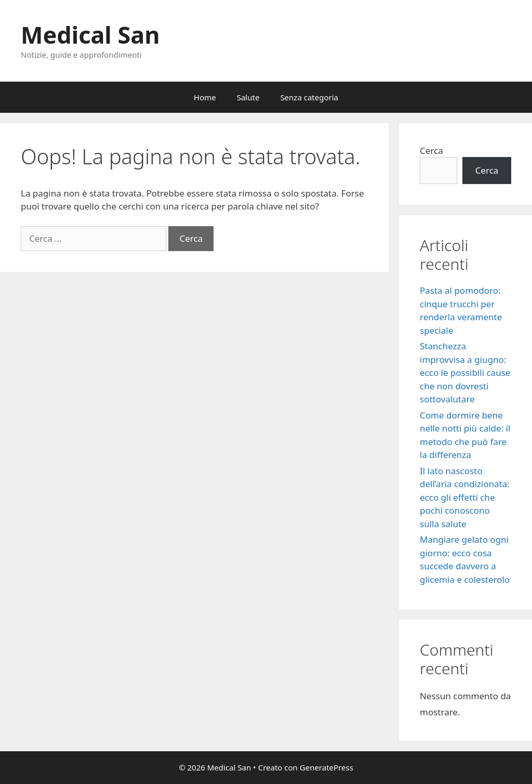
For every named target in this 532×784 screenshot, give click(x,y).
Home (205, 97)
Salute (248, 97)
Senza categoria (309, 97)
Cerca (431, 151)
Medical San (90, 35)
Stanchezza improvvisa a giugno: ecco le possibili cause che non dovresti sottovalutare (465, 373)
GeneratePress (327, 767)
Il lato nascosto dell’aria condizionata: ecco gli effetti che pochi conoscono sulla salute (465, 497)
